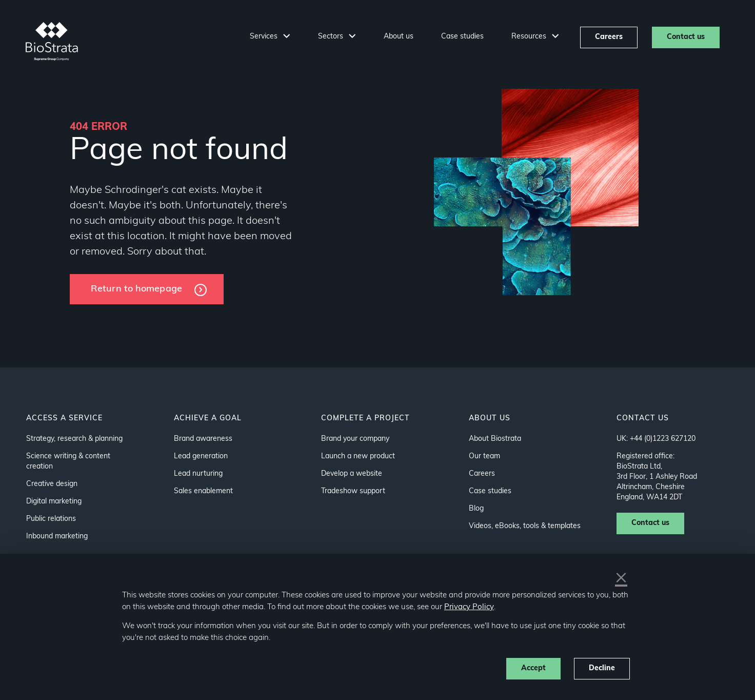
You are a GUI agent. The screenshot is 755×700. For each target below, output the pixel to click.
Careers (609, 37)
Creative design (52, 484)
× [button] (621, 579)
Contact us (686, 37)
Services (265, 37)
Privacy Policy (469, 607)
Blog (476, 509)
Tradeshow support (353, 491)
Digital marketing (54, 502)
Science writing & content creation (68, 462)
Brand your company (355, 439)
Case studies (462, 37)
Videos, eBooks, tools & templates (525, 526)
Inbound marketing (57, 537)
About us (399, 37)
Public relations (51, 519)
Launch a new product (358, 456)
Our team (484, 456)
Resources (530, 37)
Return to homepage (136, 289)
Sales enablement (203, 491)
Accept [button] (533, 668)
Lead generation (201, 456)
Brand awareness (203, 439)
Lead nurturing (198, 474)
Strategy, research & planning (74, 439)
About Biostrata (495, 439)
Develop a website (352, 474)
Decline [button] (602, 668)
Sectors (332, 37)
